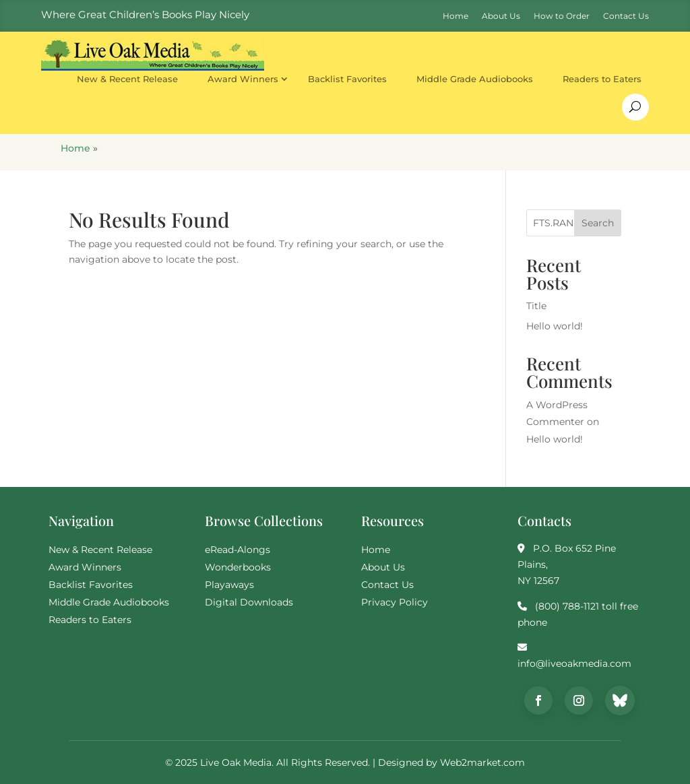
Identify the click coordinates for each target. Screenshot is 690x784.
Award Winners (243, 79)
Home (75, 148)
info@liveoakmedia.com (574, 663)
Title (536, 306)
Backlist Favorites (347, 79)
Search (598, 223)
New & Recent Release (127, 79)
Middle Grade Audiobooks (475, 79)
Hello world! (555, 326)
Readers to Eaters (602, 79)
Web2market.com (482, 762)
